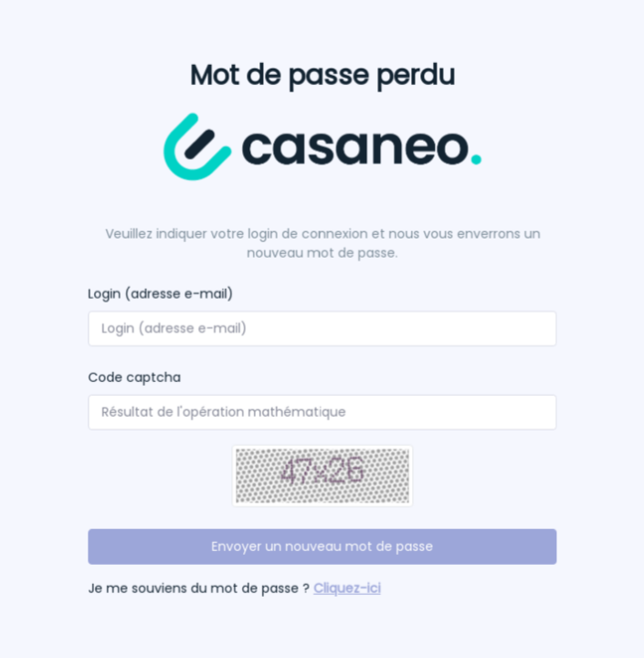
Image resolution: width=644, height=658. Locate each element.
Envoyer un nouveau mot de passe (322, 546)
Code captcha (135, 377)
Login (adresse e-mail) (161, 294)
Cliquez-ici (347, 587)
